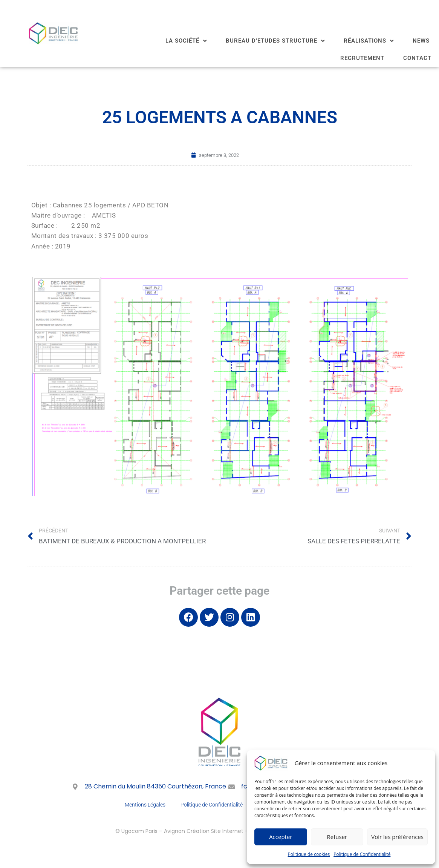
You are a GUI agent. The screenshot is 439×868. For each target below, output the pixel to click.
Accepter (281, 837)
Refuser (337, 837)
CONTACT (417, 58)
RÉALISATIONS (369, 41)
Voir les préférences (397, 837)
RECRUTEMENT (362, 58)
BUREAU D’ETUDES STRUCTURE (275, 41)
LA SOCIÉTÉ (186, 41)
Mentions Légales (145, 805)
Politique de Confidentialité (362, 854)
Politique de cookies (309, 854)
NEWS (421, 41)
